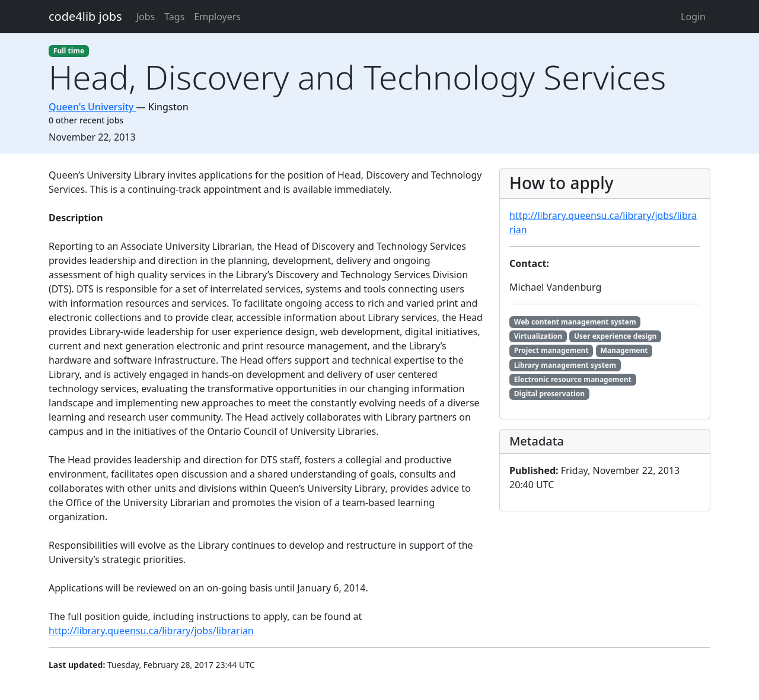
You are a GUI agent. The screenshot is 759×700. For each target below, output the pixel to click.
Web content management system (575, 322)
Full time (69, 51)
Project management (551, 350)
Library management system (565, 365)
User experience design (616, 336)
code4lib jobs (85, 16)
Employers (217, 17)
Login (693, 17)
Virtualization (538, 336)
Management (624, 350)
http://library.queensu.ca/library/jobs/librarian (151, 631)
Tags (174, 17)
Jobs (146, 17)
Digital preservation (549, 394)
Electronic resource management (573, 379)
